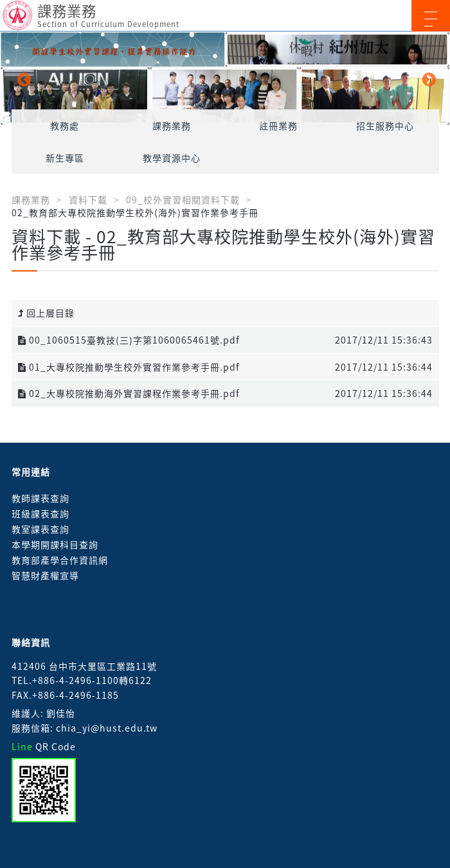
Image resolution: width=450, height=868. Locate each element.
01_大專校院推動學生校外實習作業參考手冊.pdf (129, 367)
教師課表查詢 (40, 498)
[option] (225, 78)
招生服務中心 (385, 125)
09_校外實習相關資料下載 (183, 199)
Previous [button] (22, 78)
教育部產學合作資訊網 (60, 560)
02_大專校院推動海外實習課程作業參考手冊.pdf (129, 393)
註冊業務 (278, 125)
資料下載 (88, 199)
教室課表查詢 (40, 529)
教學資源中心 (172, 158)
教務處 (65, 125)
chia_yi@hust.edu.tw (107, 728)
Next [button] (428, 78)
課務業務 (172, 125)
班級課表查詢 (40, 513)
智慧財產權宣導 (45, 575)
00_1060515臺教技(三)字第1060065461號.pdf (129, 340)
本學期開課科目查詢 (55, 544)
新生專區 (65, 158)
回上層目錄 (46, 313)
